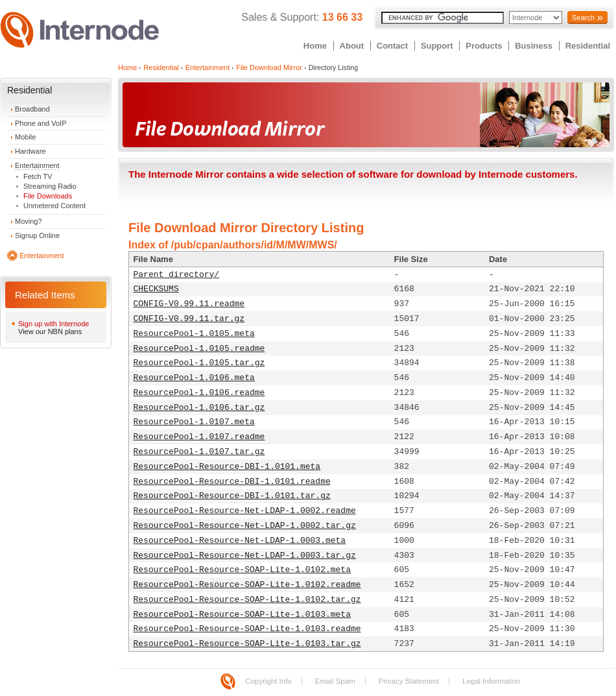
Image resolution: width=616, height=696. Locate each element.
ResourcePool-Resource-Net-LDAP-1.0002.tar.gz (245, 526)
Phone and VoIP (41, 123)
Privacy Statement (409, 681)
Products (484, 46)
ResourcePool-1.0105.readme (199, 349)
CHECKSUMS (156, 289)
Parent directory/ (177, 275)
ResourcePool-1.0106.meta (194, 378)
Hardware (30, 151)
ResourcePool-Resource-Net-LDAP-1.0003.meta (240, 541)
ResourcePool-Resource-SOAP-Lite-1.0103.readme (247, 629)
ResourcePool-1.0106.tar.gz (199, 408)
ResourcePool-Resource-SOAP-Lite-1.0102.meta (242, 570)
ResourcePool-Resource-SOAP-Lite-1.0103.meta (242, 615)
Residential (588, 46)
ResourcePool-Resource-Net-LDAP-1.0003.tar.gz (245, 556)
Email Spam (335, 681)
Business (534, 46)
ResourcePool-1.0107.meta (194, 422)
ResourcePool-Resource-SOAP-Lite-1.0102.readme (247, 585)
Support (437, 46)
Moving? (29, 221)
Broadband (32, 109)
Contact (392, 46)
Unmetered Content (54, 206)
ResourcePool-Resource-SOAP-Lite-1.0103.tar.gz (247, 644)
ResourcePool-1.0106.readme (199, 393)
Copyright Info (268, 681)
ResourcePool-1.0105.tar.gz (199, 363)
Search (583, 18)
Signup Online (37, 235)
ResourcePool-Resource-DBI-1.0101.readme (232, 482)
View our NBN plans (50, 331)
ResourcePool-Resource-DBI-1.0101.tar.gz (232, 496)
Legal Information (491, 681)
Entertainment (37, 165)
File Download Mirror (269, 67)
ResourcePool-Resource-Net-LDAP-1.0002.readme (245, 511)
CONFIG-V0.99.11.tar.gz (189, 319)
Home (315, 46)
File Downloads (48, 196)
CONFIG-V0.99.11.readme (189, 304)
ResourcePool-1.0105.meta (194, 334)
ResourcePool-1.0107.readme (199, 437)
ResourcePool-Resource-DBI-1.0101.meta (227, 467)
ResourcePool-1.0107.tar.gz (199, 452)
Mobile (25, 137)
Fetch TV (38, 176)
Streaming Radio (50, 186)
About (352, 46)
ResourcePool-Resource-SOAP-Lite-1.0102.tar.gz (247, 600)
